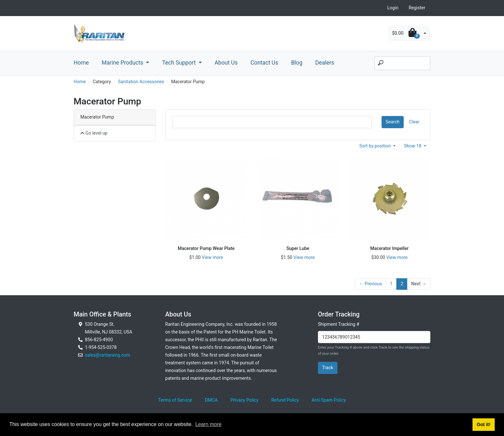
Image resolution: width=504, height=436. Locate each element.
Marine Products (123, 63)
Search (393, 122)
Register (417, 8)
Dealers (325, 63)
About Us (226, 63)
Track (328, 368)
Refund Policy (285, 400)
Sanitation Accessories (141, 82)
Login (393, 8)
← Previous (371, 284)
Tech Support (180, 63)
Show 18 (413, 146)
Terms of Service (175, 400)
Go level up (94, 133)
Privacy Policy (244, 400)
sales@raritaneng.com (108, 355)
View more (212, 257)
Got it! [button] (483, 424)
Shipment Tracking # (339, 324)
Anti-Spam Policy (329, 400)
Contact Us (264, 63)
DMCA (211, 400)
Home (81, 63)
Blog (297, 63)
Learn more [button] (208, 424)
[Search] (402, 63)
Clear (414, 122)
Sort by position (376, 146)
